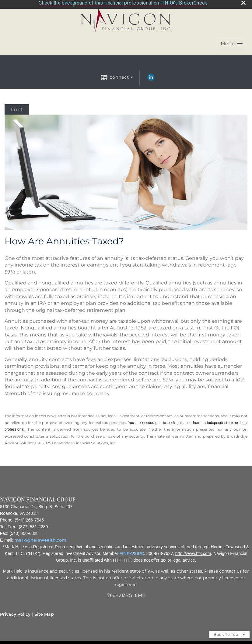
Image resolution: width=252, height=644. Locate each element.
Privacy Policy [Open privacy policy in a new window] (15, 612)
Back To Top (229, 633)
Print (17, 108)
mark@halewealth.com (40, 538)
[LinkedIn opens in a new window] (151, 78)
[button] (232, 42)
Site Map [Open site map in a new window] (44, 612)
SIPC (139, 552)
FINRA (126, 552)
